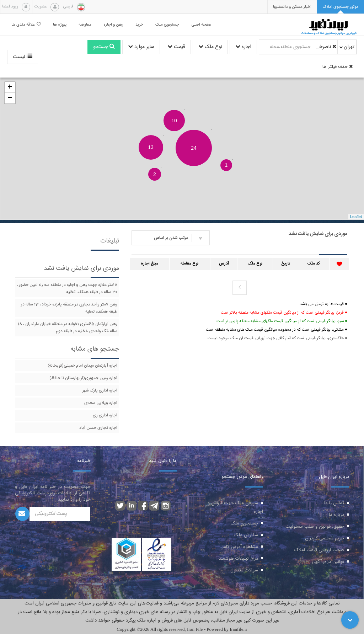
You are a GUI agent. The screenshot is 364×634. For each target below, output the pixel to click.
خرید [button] (139, 25)
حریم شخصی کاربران (325, 538)
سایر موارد (141, 47)
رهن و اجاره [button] (113, 25)
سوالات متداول (244, 570)
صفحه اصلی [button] (201, 25)
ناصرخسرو (325, 47)
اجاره (243, 47)
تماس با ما (334, 503)
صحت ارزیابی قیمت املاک (319, 550)
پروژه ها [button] (60, 25)
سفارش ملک (246, 535)
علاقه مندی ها (26, 25)
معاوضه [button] (85, 25)
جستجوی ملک (244, 523)
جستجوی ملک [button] (167, 25)
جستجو (104, 47)
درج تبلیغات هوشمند (238, 559)
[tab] (341, 7)
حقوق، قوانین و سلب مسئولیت (315, 527)
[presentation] (292, 7)
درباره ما (336, 515)
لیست (23, 57)
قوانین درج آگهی (328, 562)
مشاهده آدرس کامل (239, 547)
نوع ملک (210, 47)
